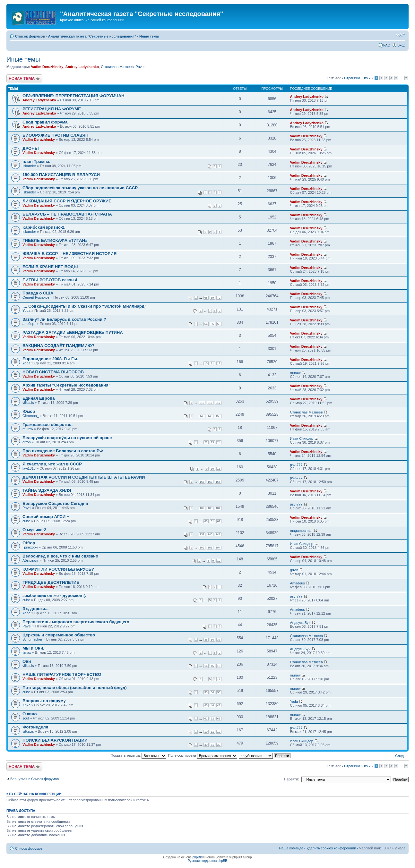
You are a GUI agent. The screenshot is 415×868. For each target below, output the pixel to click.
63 (219, 719)
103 (210, 508)
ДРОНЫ (31, 148)
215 (202, 403)
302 (202, 548)
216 (210, 403)
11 (212, 363)
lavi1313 (29, 468)
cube (26, 521)
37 (219, 640)
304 (218, 548)
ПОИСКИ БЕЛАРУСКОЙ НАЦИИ (55, 740)
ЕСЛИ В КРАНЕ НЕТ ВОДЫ (50, 267)
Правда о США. (39, 293)
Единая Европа (39, 398)
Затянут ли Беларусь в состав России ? (64, 319)
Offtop (29, 543)
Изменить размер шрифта (401, 35)
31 (212, 745)
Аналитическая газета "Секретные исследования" (92, 36)
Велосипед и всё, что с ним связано (60, 556)
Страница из (357, 78)
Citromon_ (31, 416)
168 (218, 482)
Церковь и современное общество (59, 635)
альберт (29, 324)
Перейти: (292, 779)
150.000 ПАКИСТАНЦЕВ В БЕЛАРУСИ (61, 175)
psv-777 (296, 465)
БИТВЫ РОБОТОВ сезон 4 (50, 280)
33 (206, 692)
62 (219, 521)
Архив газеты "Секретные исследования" (66, 385)
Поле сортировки (203, 755)
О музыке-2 (34, 530)
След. (400, 756)
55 (212, 324)
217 (218, 403)
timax (27, 652)
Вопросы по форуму (44, 701)
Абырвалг (30, 560)
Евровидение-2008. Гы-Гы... (52, 359)
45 (206, 705)
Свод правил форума (45, 122)
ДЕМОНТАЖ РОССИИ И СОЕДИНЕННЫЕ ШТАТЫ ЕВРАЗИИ (84, 477)
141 (218, 534)
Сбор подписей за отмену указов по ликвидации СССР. (80, 188)
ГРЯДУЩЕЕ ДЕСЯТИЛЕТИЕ (51, 582)
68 (206, 298)
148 (202, 416)
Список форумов (30, 36)
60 (206, 521)
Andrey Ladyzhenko (82, 67)
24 (219, 442)
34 (212, 692)
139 (202, 534)
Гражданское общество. (48, 425)
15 (212, 666)
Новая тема (24, 78)
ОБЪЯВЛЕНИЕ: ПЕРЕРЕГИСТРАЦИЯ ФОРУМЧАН (73, 96)
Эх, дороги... (35, 609)
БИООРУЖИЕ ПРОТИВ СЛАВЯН (55, 135)
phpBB (197, 857)
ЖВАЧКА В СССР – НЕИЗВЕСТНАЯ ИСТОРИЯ (69, 254)
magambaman (301, 531)
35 (206, 640)
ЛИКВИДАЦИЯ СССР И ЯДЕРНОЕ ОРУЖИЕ (67, 201)
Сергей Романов (36, 297)
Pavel (140, 67)
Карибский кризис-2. (44, 227)
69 (212, 298)
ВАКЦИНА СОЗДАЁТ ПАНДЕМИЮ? (58, 346)
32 (219, 745)
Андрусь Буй (300, 623)
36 (212, 640)
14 (206, 666)
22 (206, 442)
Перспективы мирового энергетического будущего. (77, 622)
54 (206, 324)
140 (210, 534)
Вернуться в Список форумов (35, 779)
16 (219, 666)
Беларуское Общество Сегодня (55, 503)
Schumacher (32, 639)
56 (219, 324)
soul (26, 718)
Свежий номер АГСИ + (46, 517)
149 (210, 416)
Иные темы (149, 36)
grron (27, 442)
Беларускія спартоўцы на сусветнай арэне (67, 438)
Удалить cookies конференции (331, 848)
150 (218, 416)
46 (212, 705)
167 (210, 482)
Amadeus (297, 583)
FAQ (387, 45)
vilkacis (28, 403)
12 (219, 363)
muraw (295, 373)
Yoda (26, 311)
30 (206, 745)
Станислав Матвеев (117, 67)
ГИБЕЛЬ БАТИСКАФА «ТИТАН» (55, 240)
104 (218, 508)
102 (202, 508)
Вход (401, 45)
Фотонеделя (35, 727)
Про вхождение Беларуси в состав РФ (63, 451)
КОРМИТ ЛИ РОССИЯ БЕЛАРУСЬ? (58, 569)
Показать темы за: (139, 755)
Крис (26, 705)
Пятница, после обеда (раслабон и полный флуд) (75, 688)
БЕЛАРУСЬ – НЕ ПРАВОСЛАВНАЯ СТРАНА (67, 214)
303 (210, 548)
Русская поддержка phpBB (207, 861)
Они (27, 661)
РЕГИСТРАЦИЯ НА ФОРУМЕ (52, 109)
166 (202, 482)
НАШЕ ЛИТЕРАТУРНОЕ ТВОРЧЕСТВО (62, 674)
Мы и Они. (33, 648)
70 (219, 298)
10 (206, 363)
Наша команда (291, 848)
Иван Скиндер (302, 438)
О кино (30, 714)
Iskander (29, 166)
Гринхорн (30, 547)
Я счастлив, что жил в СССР (52, 464)
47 (219, 705)
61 (212, 521)
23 (212, 442)
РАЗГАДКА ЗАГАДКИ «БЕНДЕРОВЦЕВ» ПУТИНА (73, 332)
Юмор (29, 411)
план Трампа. (36, 162)
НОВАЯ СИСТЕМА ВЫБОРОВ (53, 372)
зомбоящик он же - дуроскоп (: (54, 596)
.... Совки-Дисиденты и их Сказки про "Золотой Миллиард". (85, 306)
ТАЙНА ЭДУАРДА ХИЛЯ (47, 490)
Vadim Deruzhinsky (47, 67)
